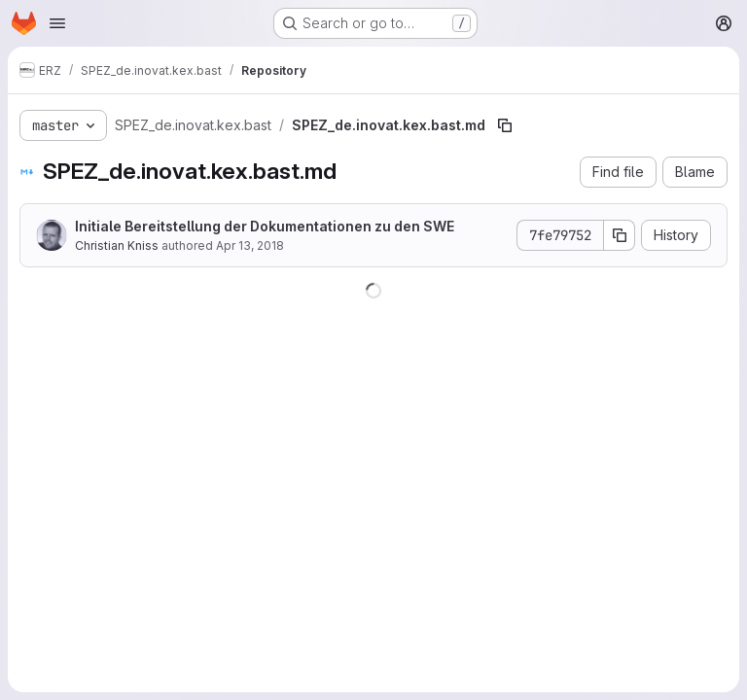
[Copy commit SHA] (620, 235)
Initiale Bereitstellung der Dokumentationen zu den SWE (265, 226)
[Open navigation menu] (57, 23)
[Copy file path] (505, 125)
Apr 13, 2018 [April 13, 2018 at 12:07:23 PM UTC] (250, 245)
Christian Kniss (117, 245)
